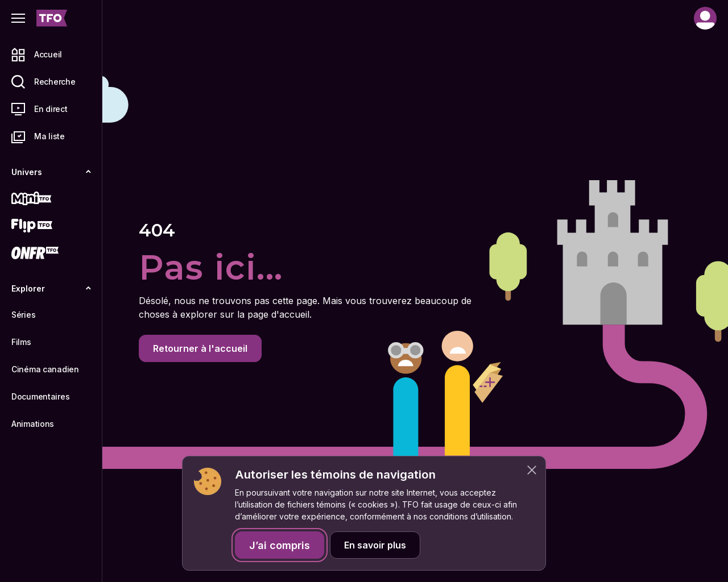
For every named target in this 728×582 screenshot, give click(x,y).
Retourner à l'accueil (200, 348)
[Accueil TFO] (52, 18)
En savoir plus (375, 545)
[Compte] (705, 18)
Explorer (51, 288)
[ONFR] (51, 253)
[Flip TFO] (51, 226)
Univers (51, 172)
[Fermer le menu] (18, 18)
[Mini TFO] (51, 198)
